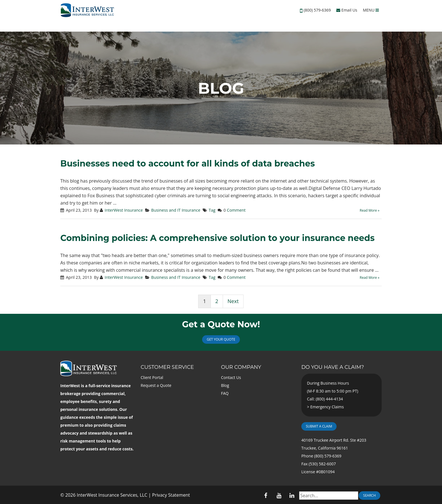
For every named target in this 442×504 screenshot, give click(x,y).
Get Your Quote (221, 339)
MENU (371, 10)
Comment (236, 210)
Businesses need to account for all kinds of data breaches (188, 164)
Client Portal (152, 377)
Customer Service (167, 367)
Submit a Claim (319, 426)
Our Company (241, 367)
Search (369, 495)
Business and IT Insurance (176, 210)
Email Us (347, 10)
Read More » (370, 210)
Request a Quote (156, 385)
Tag (212, 210)
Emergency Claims (327, 407)
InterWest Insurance (124, 210)
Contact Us (231, 377)
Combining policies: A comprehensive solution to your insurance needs (217, 238)
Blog (225, 385)
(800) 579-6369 (317, 10)
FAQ (225, 393)
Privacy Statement (171, 495)
